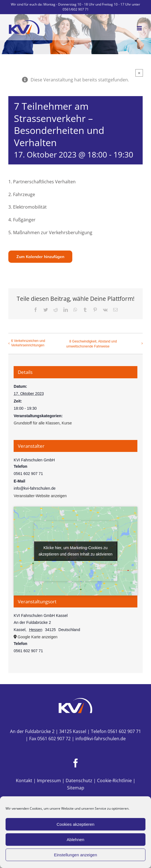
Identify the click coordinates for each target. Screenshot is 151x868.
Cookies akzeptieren (76, 824)
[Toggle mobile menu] (140, 28)
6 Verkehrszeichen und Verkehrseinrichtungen (28, 343)
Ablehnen (75, 840)
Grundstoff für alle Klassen (37, 423)
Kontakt (24, 781)
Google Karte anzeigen (37, 637)
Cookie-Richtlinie (114, 781)
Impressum (49, 781)
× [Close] (139, 73)
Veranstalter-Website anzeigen (40, 496)
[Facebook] (76, 763)
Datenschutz (79, 781)
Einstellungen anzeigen (75, 855)
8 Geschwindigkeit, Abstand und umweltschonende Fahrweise (91, 344)
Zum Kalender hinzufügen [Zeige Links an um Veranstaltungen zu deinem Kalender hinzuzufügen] (40, 257)
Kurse (67, 423)
